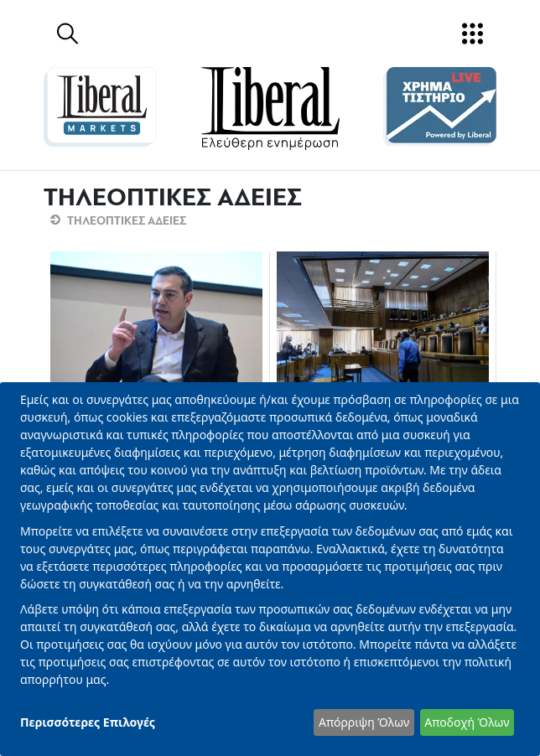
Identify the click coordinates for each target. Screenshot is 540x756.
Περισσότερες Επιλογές (88, 722)
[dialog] (270, 569)
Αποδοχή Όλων (467, 722)
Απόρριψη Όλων (364, 722)
